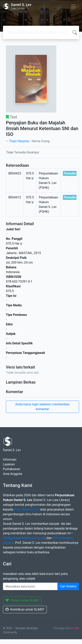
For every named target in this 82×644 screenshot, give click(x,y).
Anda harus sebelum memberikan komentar (43, 407)
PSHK (7, 538)
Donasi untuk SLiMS (22, 600)
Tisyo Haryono (19, 141)
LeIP (42, 538)
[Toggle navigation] (73, 6)
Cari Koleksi (68, 586)
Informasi (10, 460)
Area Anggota (12, 474)
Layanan (9, 464)
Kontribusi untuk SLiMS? (25, 609)
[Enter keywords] (30, 586)
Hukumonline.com (25, 538)
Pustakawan (12, 469)
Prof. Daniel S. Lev (27, 509)
